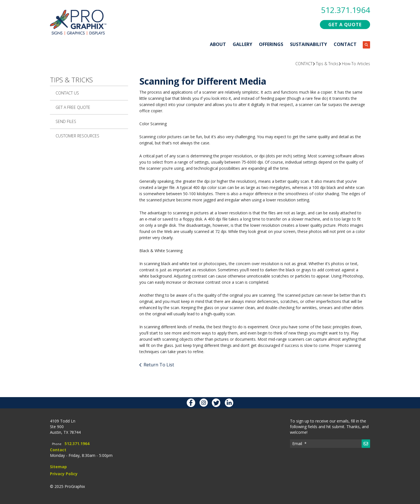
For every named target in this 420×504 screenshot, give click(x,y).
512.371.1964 (346, 10)
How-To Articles (356, 63)
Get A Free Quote (73, 107)
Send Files (66, 121)
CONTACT (345, 44)
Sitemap (58, 466)
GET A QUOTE (345, 24)
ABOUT (218, 44)
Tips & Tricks (327, 63)
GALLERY (242, 44)
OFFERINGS (271, 44)
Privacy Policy (64, 473)
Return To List (159, 364)
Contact (58, 449)
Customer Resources (77, 136)
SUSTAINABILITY (308, 44)
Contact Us (67, 93)
